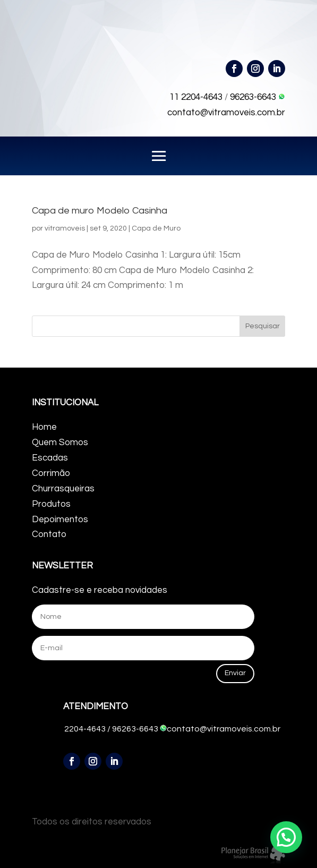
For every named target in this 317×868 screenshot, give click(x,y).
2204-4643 (85, 729)
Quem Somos (60, 442)
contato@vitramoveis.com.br (226, 113)
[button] (286, 837)
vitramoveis (65, 228)
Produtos (51, 504)
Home (44, 427)
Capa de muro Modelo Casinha (100, 211)
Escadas (50, 458)
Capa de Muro (156, 228)
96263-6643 (258, 97)
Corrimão (51, 473)
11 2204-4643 (196, 97)
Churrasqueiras (63, 489)
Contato (49, 534)
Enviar (235, 673)
